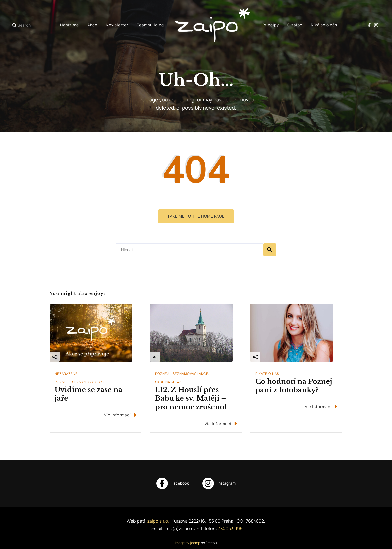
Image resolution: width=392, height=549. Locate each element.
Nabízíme (70, 25)
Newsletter (117, 25)
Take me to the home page (196, 216)
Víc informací (120, 415)
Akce (92, 25)
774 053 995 (230, 528)
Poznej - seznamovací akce (81, 382)
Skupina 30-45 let (172, 382)
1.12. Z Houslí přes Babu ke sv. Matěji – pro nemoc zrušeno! (191, 398)
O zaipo (295, 25)
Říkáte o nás (267, 374)
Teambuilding (150, 25)
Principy (271, 25)
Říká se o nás (324, 25)
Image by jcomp (188, 543)
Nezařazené (66, 374)
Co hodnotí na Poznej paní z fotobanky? (294, 386)
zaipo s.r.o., (160, 521)
